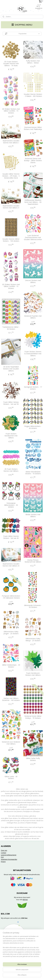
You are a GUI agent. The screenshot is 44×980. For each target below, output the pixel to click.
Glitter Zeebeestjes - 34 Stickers (11, 666)
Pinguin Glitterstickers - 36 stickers (33, 427)
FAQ (2, 857)
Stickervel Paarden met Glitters (33, 317)
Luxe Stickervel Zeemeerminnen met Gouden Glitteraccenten (33, 238)
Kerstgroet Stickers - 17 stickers (33, 388)
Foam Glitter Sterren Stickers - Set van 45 (11, 537)
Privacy (3, 862)
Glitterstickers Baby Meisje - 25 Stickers (33, 640)
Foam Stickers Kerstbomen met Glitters (11, 436)
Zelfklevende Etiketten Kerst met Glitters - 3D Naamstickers (33, 202)
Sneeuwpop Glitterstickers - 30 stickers (11, 505)
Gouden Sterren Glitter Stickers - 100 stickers (11, 240)
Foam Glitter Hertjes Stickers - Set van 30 (11, 403)
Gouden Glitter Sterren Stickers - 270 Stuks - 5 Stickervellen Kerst (11, 176)
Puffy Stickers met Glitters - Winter (33, 62)
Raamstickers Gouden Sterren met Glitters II (11, 207)
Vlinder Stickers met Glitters (33, 516)
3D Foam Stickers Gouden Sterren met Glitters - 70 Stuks (11, 64)
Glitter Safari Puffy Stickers (33, 759)
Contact (4, 853)
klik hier (25, 900)
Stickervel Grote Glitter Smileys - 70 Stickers (33, 717)
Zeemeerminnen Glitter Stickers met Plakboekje (33, 128)
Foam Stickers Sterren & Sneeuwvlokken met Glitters (33, 354)
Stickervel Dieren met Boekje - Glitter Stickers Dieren (33, 161)
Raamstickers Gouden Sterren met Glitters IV (11, 565)
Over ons (4, 850)
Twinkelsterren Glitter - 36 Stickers (11, 328)
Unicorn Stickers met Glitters (33, 281)
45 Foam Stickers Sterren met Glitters (11, 470)
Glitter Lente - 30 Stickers (11, 777)
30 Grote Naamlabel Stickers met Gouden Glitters (11, 369)
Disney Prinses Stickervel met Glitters (33, 561)
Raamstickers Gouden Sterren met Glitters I (11, 142)
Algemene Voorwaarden (9, 859)
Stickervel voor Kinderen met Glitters (11, 743)
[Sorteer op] (22, 34)
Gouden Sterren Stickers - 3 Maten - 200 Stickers (33, 95)
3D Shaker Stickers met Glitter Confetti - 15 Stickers (11, 111)
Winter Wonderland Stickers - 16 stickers (33, 473)
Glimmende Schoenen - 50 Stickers (33, 606)
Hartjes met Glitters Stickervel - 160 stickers (11, 699)
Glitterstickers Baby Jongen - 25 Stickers (11, 633)
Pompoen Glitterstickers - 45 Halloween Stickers (11, 597)
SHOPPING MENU (22, 25)
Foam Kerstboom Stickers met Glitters (33, 674)
